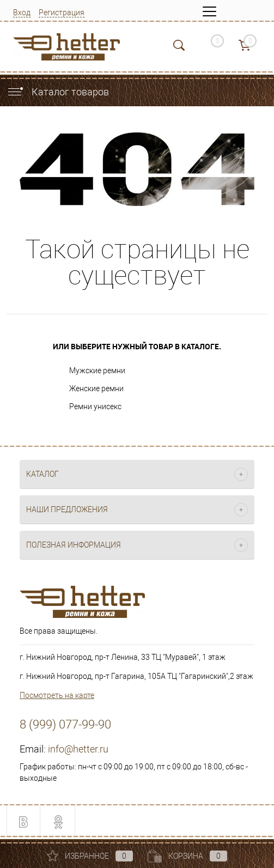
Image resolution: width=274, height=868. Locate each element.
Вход (22, 13)
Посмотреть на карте (57, 695)
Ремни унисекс (95, 406)
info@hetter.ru (78, 749)
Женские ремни (96, 389)
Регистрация (62, 13)
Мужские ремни (97, 371)
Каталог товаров (58, 92)
